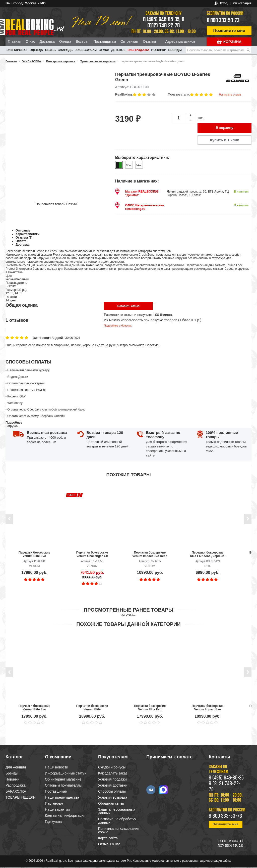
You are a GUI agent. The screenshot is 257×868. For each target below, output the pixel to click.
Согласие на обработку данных (117, 821)
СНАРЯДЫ (66, 50)
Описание (23, 231)
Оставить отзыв (128, 306)
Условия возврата (113, 798)
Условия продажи (112, 780)
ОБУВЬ (50, 50)
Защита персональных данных (117, 812)
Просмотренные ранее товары (128, 610)
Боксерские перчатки (61, 61)
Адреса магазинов (180, 41)
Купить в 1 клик (224, 140)
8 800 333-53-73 (223, 21)
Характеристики (27, 235)
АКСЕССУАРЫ (86, 50)
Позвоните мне (229, 31)
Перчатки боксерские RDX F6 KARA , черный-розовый (208, 555)
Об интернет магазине (63, 780)
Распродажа (138, 50)
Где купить (54, 822)
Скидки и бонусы (112, 768)
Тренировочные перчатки (98, 61)
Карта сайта (108, 839)
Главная (14, 41)
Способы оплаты (112, 792)
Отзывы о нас (109, 845)
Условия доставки (113, 786)
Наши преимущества (62, 798)
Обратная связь (111, 804)
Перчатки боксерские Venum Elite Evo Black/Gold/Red (35, 555)
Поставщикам (105, 41)
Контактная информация (65, 816)
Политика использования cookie (119, 831)
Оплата (65, 41)
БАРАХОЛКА (16, 792)
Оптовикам (130, 41)
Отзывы (149, 41)
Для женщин (16, 768)
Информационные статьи (66, 774)
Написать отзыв (230, 95)
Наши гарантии (57, 810)
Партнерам (54, 804)
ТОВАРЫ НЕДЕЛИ (21, 798)
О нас (30, 41)
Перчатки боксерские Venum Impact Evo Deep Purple (150, 555)
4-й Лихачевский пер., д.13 (231, 844)
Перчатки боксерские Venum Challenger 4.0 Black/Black (92, 555)
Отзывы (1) (24, 238)
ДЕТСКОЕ (118, 50)
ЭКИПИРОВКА (17, 50)
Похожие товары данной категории (128, 625)
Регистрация (242, 3)
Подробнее (14, 423)
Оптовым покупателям (63, 786)
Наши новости (57, 768)
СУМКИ (104, 50)
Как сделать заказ (113, 774)
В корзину (225, 128)
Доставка (47, 41)
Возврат (82, 41)
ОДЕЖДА (36, 50)
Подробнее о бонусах (118, 326)
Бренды (175, 50)
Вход (224, 3)
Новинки (159, 50)
